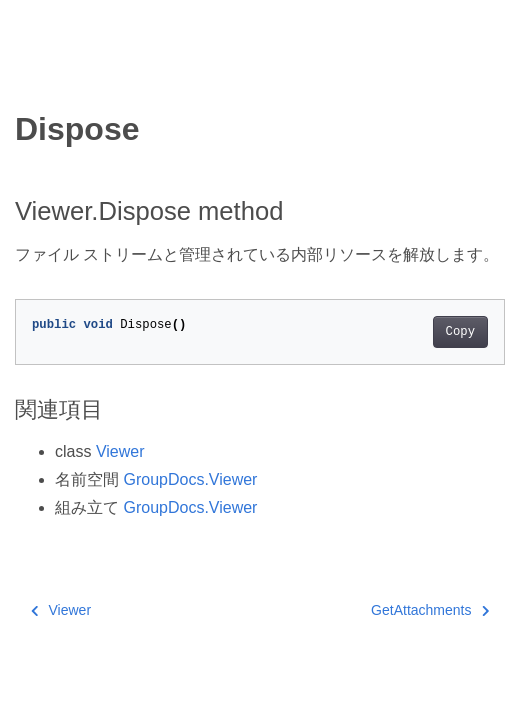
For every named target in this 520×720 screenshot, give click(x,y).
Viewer (120, 451)
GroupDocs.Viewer (190, 479)
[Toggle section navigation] (32, 77)
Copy (460, 332)
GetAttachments (430, 610)
